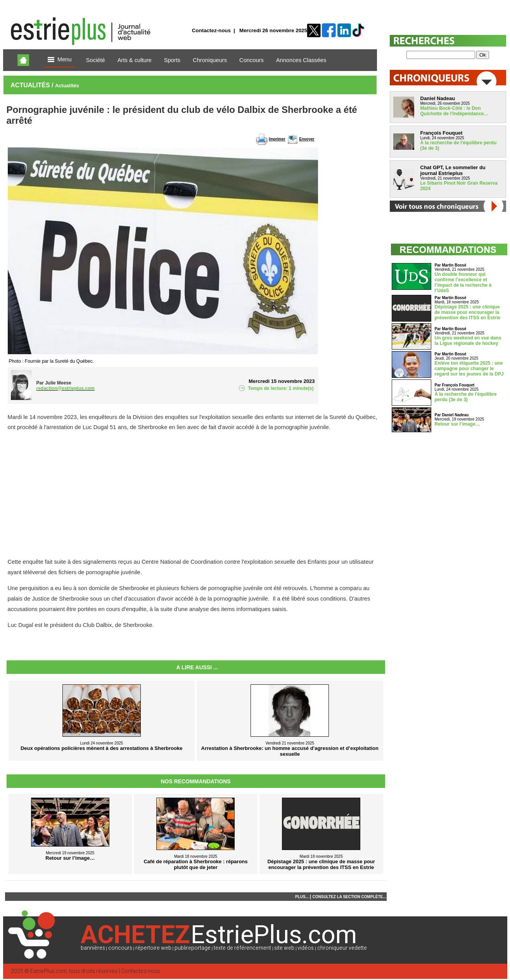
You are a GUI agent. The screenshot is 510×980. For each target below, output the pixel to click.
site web (284, 948)
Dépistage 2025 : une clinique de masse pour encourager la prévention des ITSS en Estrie (468, 312)
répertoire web (153, 948)
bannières (93, 948)
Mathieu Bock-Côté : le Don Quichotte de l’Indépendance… (455, 111)
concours (120, 948)
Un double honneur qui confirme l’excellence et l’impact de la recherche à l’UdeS (463, 282)
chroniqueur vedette (342, 948)
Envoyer (307, 139)
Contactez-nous (211, 30)
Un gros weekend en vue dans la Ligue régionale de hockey (468, 341)
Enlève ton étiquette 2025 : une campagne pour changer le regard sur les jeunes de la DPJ (469, 369)
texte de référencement (242, 948)
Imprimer (277, 139)
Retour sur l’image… (457, 424)
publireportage (193, 948)
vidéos (306, 948)
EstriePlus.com (48, 971)
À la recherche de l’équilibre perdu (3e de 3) (466, 397)
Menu (60, 60)
